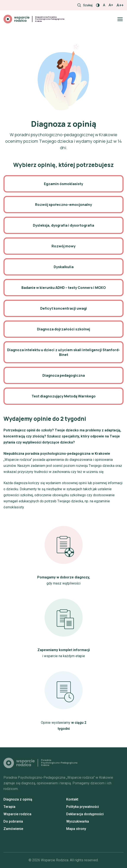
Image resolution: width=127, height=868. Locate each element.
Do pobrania (13, 821)
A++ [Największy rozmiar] (120, 5)
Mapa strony (76, 829)
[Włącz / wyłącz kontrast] (98, 5)
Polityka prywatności (83, 807)
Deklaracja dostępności (85, 814)
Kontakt (72, 799)
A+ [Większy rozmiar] (111, 5)
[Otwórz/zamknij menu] (120, 19)
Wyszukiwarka (78, 821)
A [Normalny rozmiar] (104, 5)
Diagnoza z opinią (18, 799)
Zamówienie (13, 829)
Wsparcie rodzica (17, 814)
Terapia (9, 807)
